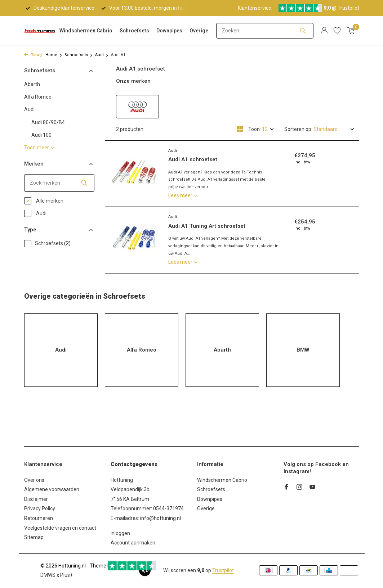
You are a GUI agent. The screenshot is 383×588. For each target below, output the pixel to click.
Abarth (32, 84)
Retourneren (39, 518)
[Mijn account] (324, 31)
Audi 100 (41, 135)
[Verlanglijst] (337, 31)
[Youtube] (312, 488)
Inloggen (120, 533)
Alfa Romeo (38, 97)
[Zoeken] (265, 31)
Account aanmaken (133, 543)
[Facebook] (286, 488)
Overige (199, 31)
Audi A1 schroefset (193, 159)
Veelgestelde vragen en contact (60, 528)
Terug (33, 55)
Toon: (255, 129)
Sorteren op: (298, 129)
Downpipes (169, 31)
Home (54, 55)
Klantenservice (255, 8)
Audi (102, 55)
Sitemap (34, 537)
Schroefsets (134, 31)
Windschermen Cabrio (86, 31)
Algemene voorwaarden (52, 489)
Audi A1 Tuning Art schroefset (207, 226)
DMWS (48, 575)
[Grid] (240, 129)
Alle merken (44, 201)
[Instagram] (299, 488)
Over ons (34, 480)
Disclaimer (36, 499)
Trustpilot (348, 8)
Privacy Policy (40, 508)
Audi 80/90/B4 (48, 122)
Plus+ (66, 575)
